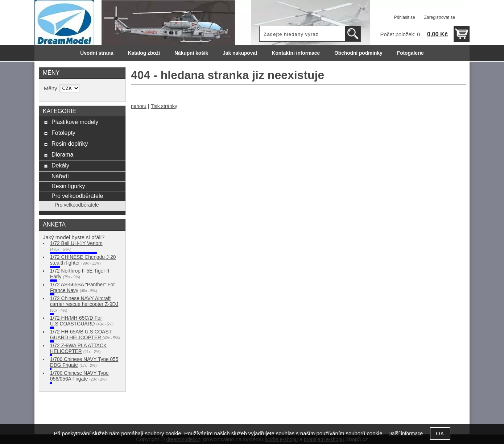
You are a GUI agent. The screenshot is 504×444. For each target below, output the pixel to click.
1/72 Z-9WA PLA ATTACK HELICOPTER (78, 348)
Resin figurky (68, 186)
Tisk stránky (164, 106)
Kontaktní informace (296, 53)
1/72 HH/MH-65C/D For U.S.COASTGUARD (76, 321)
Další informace (406, 434)
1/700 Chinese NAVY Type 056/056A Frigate (79, 376)
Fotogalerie (410, 53)
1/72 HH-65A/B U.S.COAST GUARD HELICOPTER (81, 335)
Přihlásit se (404, 17)
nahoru (139, 106)
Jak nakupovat (240, 53)
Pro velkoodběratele (77, 196)
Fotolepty (63, 133)
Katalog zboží (144, 53)
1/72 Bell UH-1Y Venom (76, 243)
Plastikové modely (75, 122)
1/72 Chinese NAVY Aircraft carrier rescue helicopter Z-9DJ (84, 301)
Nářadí (60, 176)
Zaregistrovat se (440, 17)
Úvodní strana (97, 53)
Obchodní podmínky (358, 53)
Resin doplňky (70, 144)
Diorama (63, 154)
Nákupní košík (191, 53)
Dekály (60, 165)
